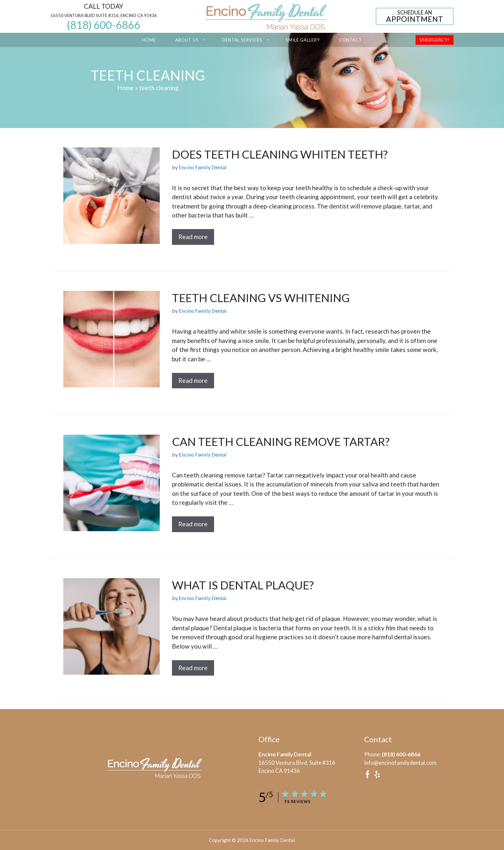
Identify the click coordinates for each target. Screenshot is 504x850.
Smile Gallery (303, 40)
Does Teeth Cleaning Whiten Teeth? (280, 154)
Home (149, 40)
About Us (194, 40)
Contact (351, 40)
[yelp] (377, 776)
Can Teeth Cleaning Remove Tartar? (281, 441)
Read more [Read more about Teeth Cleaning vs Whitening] (193, 380)
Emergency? (435, 40)
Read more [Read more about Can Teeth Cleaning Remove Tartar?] (193, 524)
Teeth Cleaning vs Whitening (261, 298)
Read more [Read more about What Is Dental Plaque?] (193, 668)
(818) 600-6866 (104, 25)
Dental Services (249, 40)
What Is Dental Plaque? (243, 585)
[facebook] (368, 776)
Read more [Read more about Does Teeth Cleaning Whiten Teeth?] (193, 237)
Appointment (415, 17)
